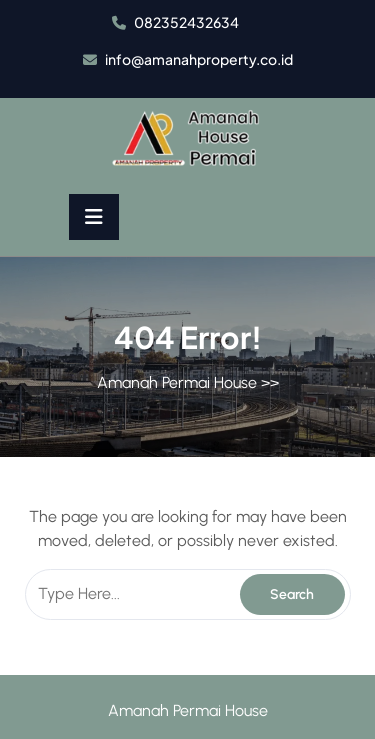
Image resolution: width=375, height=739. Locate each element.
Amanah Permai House (177, 382)
